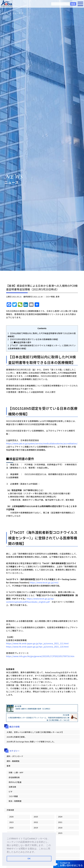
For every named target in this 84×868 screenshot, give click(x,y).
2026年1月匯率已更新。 (16, 737)
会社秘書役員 (14, 777)
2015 (60, 833)
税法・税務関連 (15, 801)
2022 (36, 822)
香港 (58, 297)
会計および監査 (15, 782)
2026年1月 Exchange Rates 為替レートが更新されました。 (31, 742)
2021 (60, 822)
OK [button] (29, 859)
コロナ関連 (50, 297)
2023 (11, 822)
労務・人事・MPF (16, 772)
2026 (11, 817)
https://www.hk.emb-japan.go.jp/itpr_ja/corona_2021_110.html (37, 647)
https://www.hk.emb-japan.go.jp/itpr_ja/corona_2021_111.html (37, 643)
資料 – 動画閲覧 (13, 761)
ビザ (10, 792)
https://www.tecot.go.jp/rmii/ (44, 582)
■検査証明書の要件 (21, 342)
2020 (11, 828)
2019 (36, 828)
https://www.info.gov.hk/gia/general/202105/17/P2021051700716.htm (40, 656)
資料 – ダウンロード (15, 756)
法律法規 (12, 787)
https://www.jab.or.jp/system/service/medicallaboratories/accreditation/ (42, 443)
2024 (60, 817)
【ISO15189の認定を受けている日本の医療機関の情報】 (33, 339)
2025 (36, 817)
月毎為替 (10, 810)
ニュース (16, 13)
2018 (60, 828)
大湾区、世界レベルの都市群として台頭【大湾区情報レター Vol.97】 (35, 732)
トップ (5, 13)
